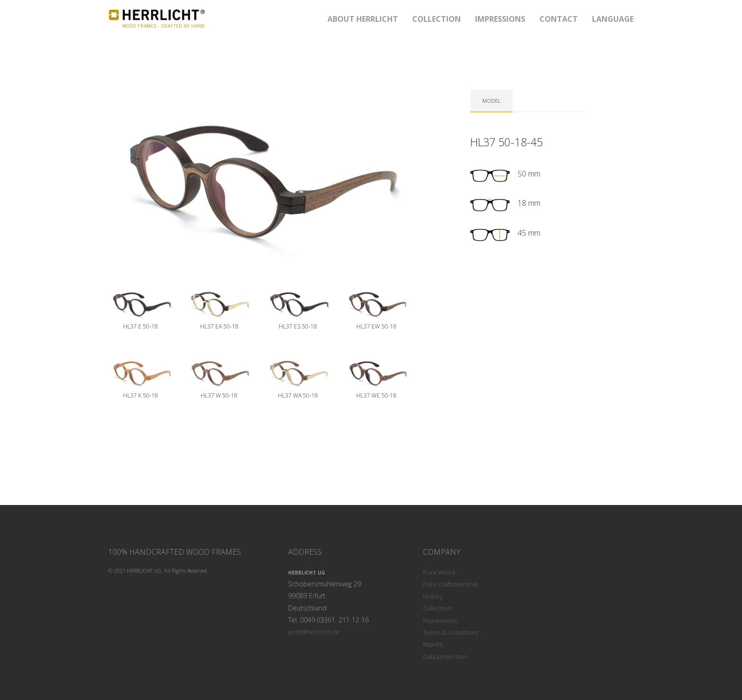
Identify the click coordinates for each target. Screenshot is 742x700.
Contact (559, 19)
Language (613, 19)
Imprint (433, 644)
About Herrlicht (363, 19)
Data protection (445, 656)
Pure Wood (439, 572)
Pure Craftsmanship (451, 584)
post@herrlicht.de (314, 632)
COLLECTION (437, 19)
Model (491, 101)
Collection (437, 608)
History (433, 596)
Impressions (500, 19)
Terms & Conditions (451, 632)
